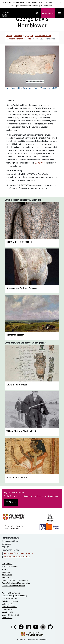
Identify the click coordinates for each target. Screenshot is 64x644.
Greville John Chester (17, 478)
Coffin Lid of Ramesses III (19, 242)
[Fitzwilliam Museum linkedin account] (29, 627)
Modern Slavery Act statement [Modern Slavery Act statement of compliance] (13, 586)
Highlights (29, 36)
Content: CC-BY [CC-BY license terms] (8, 609)
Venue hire (6, 572)
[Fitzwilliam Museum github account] (50, 627)
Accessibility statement (11, 593)
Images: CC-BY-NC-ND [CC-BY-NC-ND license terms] (10, 615)
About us (5, 569)
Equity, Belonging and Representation (16, 583)
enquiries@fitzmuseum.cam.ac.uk (19, 553)
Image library (7, 575)
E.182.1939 (40, 163)
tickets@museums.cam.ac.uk (17, 556)
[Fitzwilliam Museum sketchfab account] (43, 627)
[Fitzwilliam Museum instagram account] (14, 627)
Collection (18, 36)
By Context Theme (43, 36)
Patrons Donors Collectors (20, 39)
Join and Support (48, 13)
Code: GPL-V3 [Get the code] (7, 618)
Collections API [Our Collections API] (8, 604)
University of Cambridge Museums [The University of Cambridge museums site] (15, 580)
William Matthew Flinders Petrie (22, 431)
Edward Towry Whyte (17, 385)
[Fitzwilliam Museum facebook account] (21, 627)
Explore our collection (10, 567)
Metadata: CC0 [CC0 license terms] (7, 612)
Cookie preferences (9, 598)
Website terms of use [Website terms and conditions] (10, 601)
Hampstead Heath (15, 335)
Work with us (7, 578)
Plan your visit (7, 564)
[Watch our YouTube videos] (36, 627)
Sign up (11, 502)
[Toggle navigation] (59, 13)
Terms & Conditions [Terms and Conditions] (9, 607)
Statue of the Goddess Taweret (22, 288)
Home (9, 36)
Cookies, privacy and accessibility (15, 596)
